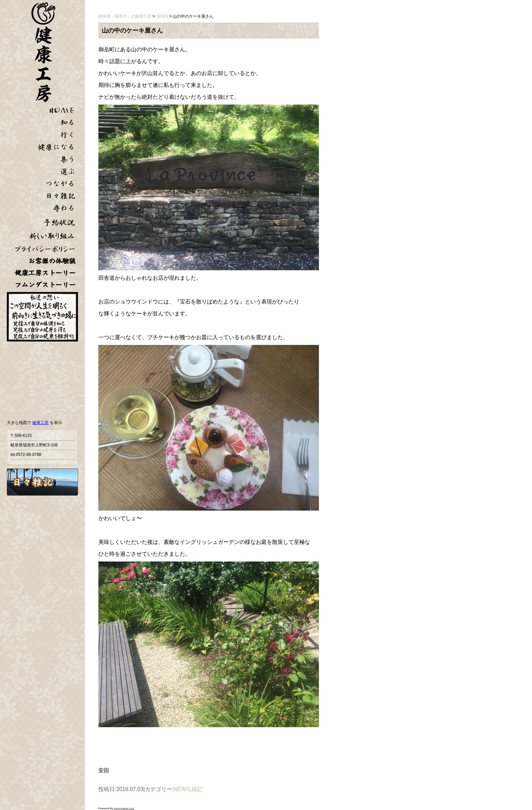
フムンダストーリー (45, 285)
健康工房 (40, 423)
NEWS (182, 789)
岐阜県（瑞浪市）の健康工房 (125, 16)
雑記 (197, 789)
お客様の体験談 (52, 261)
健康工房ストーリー (45, 273)
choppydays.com (124, 808)
